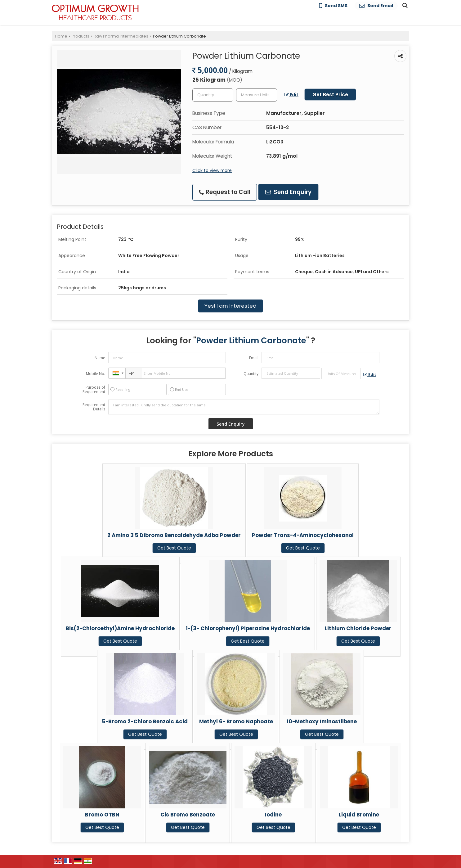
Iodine (273, 815)
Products (81, 36)
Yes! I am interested (230, 306)
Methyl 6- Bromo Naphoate (236, 721)
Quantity (251, 374)
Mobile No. (96, 374)
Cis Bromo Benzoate (188, 815)
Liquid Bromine (359, 815)
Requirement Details (94, 407)
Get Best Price (330, 95)
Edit (291, 95)
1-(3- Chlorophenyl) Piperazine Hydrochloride (248, 628)
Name (100, 358)
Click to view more (212, 170)
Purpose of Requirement (94, 390)
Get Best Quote (174, 548)
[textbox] (257, 95)
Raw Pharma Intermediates (121, 36)
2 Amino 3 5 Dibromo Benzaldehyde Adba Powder (174, 535)
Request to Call (225, 192)
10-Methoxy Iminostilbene (322, 721)
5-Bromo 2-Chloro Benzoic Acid (145, 721)
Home (61, 36)
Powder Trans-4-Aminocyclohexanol (303, 535)
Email (254, 358)
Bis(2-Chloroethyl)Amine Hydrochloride (120, 628)
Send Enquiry (288, 192)
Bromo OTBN (102, 815)
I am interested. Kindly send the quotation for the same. (244, 407)
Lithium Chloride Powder (358, 628)
